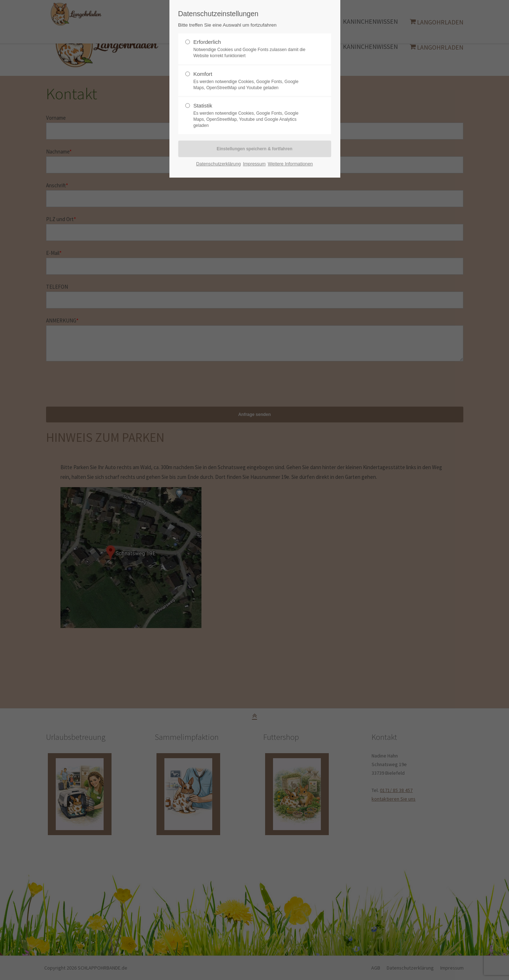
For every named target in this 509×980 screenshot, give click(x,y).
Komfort (203, 74)
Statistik (203, 106)
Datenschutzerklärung (218, 164)
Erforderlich (207, 42)
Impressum (254, 164)
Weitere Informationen (290, 164)
